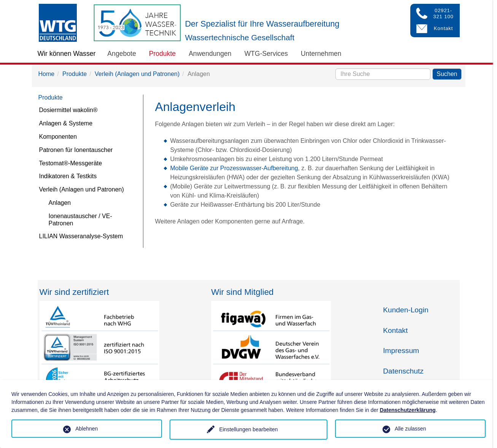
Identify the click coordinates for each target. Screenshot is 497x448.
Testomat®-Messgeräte (71, 163)
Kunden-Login (406, 310)
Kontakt (395, 330)
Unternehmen (321, 54)
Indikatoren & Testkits (68, 176)
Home (47, 74)
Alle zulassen (410, 429)
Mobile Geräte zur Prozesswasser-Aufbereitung (234, 168)
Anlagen (60, 203)
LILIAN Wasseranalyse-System (81, 236)
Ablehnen (87, 429)
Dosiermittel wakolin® (68, 110)
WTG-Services (266, 54)
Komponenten (58, 137)
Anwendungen (210, 54)
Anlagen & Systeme (66, 123)
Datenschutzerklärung (408, 410)
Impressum (401, 351)
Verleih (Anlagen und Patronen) (137, 74)
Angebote (121, 54)
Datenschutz (403, 371)
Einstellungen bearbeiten (248, 429)
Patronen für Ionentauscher (76, 150)
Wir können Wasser (67, 54)
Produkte (162, 54)
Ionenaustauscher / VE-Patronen (80, 220)
